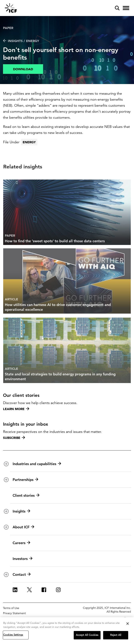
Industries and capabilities (37, 464)
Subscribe (14, 438)
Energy (29, 142)
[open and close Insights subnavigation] (6, 511)
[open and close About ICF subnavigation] (6, 527)
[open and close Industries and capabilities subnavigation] (6, 464)
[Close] (128, 625)
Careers (21, 543)
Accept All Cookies (87, 636)
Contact (22, 575)
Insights (21, 511)
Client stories (26, 496)
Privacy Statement (14, 613)
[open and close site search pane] (117, 8)
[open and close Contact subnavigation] (6, 575)
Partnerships (25, 480)
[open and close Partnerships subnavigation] (6, 480)
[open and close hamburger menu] (126, 8)
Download (23, 69)
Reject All (116, 636)
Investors (23, 559)
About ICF (23, 527)
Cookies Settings (13, 636)
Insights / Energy (21, 41)
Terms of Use (11, 608)
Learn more (16, 409)
